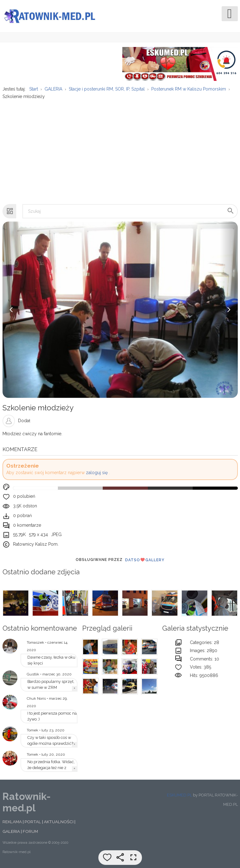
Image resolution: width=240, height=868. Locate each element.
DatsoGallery (145, 560)
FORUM (30, 831)
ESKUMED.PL (179, 795)
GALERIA (11, 831)
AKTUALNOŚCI (59, 822)
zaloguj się (97, 473)
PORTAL (33, 822)
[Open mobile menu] (230, 14)
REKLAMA (12, 822)
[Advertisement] (120, 148)
